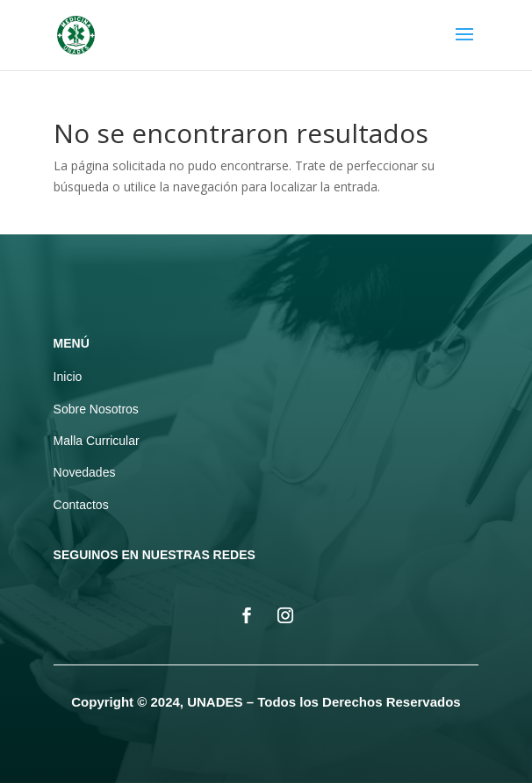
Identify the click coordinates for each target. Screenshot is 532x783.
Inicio (68, 377)
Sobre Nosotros (96, 409)
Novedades (85, 472)
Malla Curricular (97, 441)
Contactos (81, 505)
